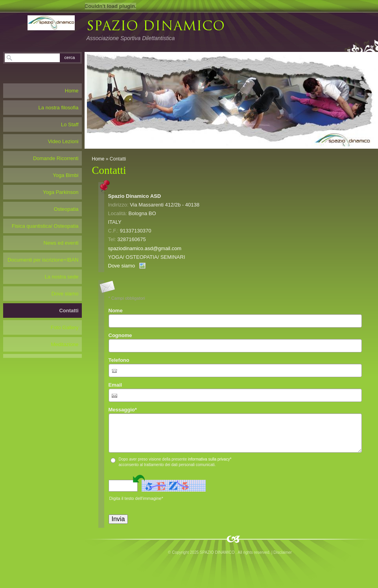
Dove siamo (122, 266)
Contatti (69, 311)
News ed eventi (61, 243)
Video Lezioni (63, 141)
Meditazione (65, 344)
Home (98, 159)
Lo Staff (70, 124)
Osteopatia (66, 209)
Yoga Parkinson (61, 192)
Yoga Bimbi (65, 175)
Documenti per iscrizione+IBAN (43, 260)
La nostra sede (61, 277)
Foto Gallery (65, 327)
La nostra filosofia (59, 108)
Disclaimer (283, 552)
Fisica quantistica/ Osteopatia (45, 226)
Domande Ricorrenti (56, 158)
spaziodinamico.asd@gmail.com (145, 248)
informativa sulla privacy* (210, 459)
